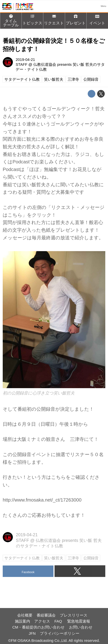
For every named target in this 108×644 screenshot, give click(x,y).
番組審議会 (46, 615)
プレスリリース (74, 615)
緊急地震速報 (79, 621)
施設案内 (22, 621)
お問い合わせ (81, 627)
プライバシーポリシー (60, 633)
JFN (32, 633)
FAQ (59, 621)
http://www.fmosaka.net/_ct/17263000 (42, 500)
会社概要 (25, 615)
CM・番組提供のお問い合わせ (39, 627)
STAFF (21, 64)
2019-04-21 (25, 60)
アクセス (42, 621)
